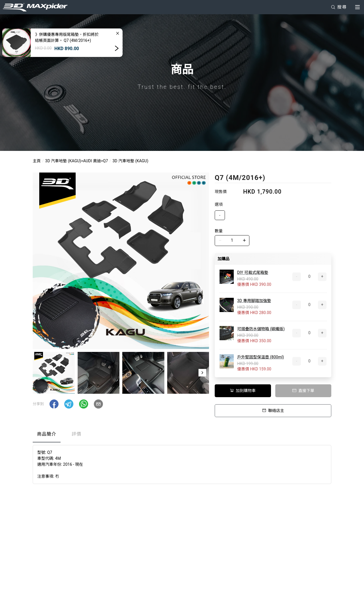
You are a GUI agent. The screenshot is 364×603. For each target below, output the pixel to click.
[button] (202, 373)
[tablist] (182, 435)
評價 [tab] (76, 434)
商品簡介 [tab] (47, 434)
